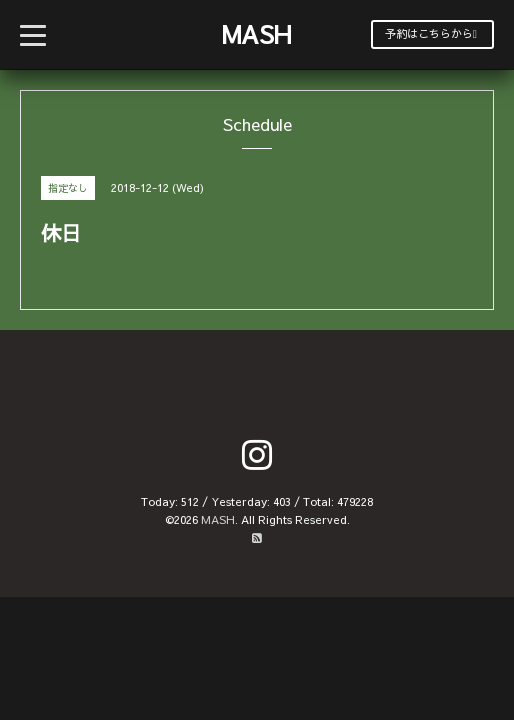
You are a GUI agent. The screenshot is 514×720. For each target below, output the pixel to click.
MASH (256, 34)
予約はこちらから (431, 33)
